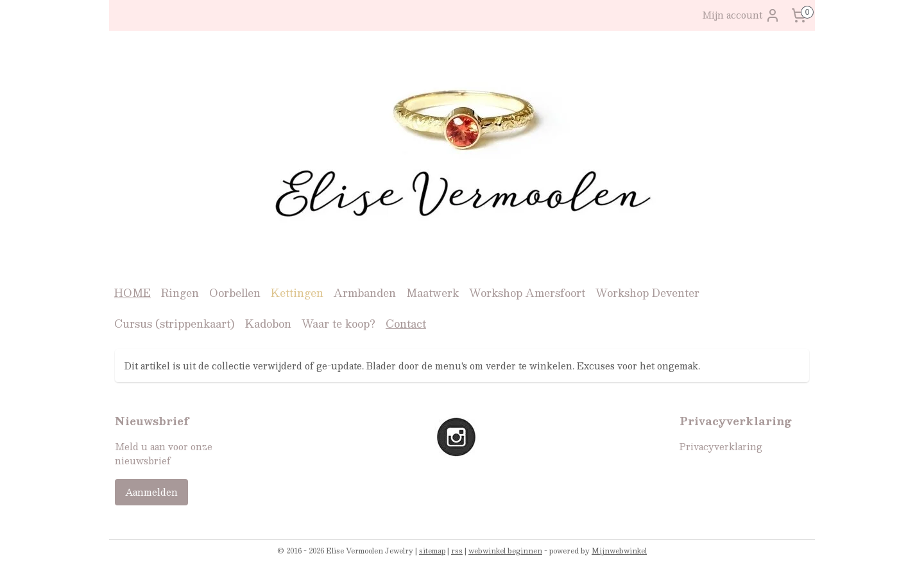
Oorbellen (235, 293)
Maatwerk (432, 293)
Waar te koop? (338, 324)
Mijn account (741, 15)
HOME (133, 293)
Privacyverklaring (721, 446)
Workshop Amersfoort (527, 293)
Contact (406, 324)
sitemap (432, 551)
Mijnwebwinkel (619, 551)
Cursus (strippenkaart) (175, 324)
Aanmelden (151, 492)
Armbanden (365, 293)
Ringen (180, 293)
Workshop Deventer (647, 293)
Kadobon (268, 324)
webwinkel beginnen (505, 551)
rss (457, 551)
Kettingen (297, 293)
